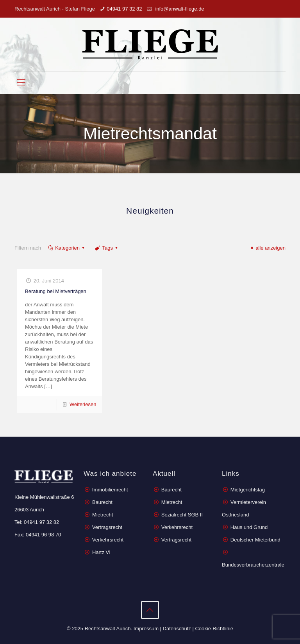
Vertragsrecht (106, 527)
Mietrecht (103, 515)
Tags (107, 248)
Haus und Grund (249, 527)
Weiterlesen (83, 404)
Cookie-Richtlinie (214, 629)
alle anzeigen (267, 248)
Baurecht (102, 502)
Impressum (146, 629)
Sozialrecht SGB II (182, 515)
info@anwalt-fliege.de (179, 9)
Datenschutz (177, 629)
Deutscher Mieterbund (255, 540)
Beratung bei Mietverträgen (56, 291)
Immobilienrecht (109, 490)
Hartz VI (101, 552)
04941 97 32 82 (124, 9)
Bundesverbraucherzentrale (253, 565)
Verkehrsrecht (107, 540)
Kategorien (67, 248)
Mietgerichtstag (248, 490)
